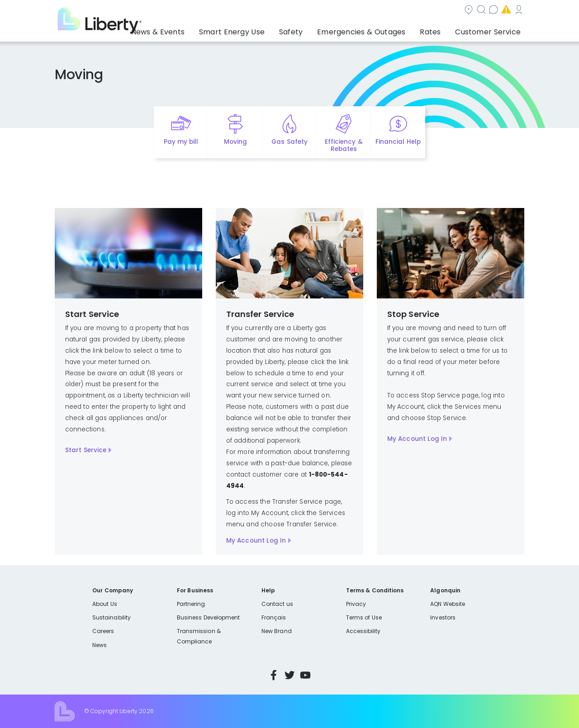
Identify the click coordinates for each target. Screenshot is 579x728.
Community (295, 11)
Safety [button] (314, 29)
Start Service (86, 450)
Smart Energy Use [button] (262, 29)
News (100, 645)
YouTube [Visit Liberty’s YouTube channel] (305, 675)
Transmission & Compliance (199, 636)
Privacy (356, 604)
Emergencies (447, 11)
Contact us (392, 11)
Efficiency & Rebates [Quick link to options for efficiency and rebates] (344, 146)
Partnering (191, 604)
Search (344, 11)
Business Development (209, 617)
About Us (105, 604)
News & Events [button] (197, 29)
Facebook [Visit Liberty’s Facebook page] (274, 675)
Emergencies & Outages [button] (377, 29)
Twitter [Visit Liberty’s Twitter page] (289, 675)
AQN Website (448, 604)
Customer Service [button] (491, 29)
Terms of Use (364, 617)
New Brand (277, 631)
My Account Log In (256, 541)
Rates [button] (439, 29)
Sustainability (112, 617)
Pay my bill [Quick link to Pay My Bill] (181, 142)
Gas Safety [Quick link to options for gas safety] (289, 142)
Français (274, 617)
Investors (443, 617)
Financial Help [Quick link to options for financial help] (398, 142)
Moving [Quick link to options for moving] (235, 142)
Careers (103, 631)
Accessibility (363, 631)
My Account (504, 11)
